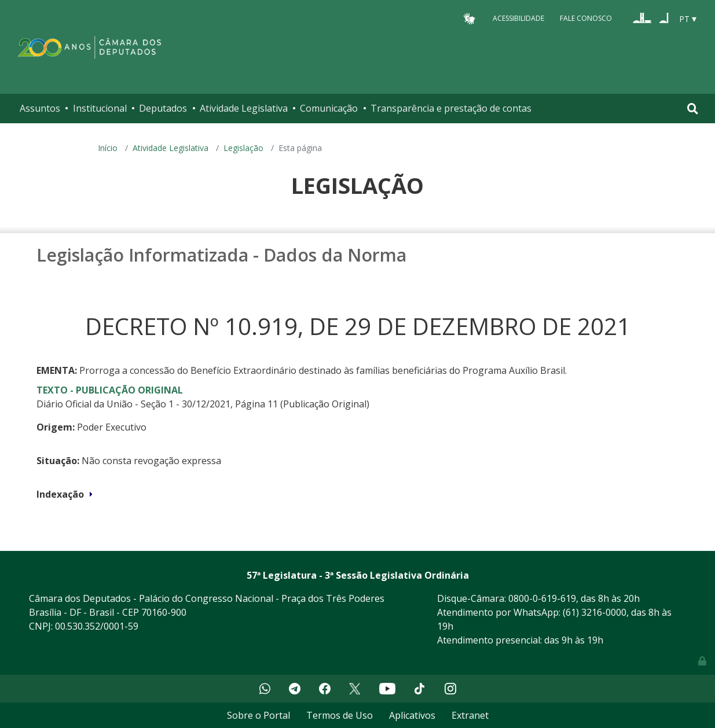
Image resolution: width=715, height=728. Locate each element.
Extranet (470, 715)
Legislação (243, 148)
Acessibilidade (518, 18)
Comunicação (329, 108)
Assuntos (40, 108)
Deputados (163, 108)
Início (108, 148)
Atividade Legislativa (244, 108)
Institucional (100, 108)
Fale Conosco (586, 18)
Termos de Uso (340, 715)
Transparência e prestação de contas (451, 108)
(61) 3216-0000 (595, 612)
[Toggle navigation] (693, 109)
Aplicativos (412, 715)
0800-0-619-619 (542, 598)
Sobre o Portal (258, 715)
